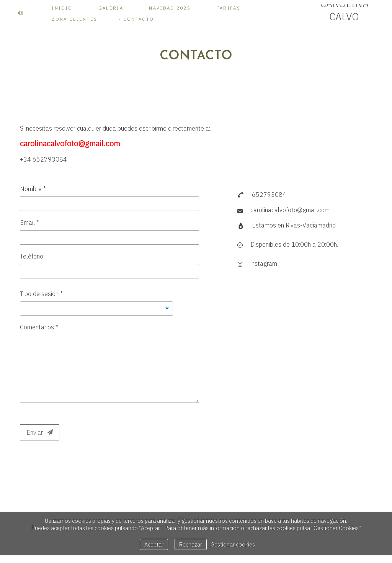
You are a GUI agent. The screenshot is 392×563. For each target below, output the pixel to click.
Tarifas (229, 8)
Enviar (40, 432)
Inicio (62, 8)
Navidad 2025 (170, 8)
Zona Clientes (74, 19)
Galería (111, 8)
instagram (264, 263)
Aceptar (154, 544)
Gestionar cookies (233, 544)
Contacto (139, 19)
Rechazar (191, 544)
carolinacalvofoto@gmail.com (290, 210)
